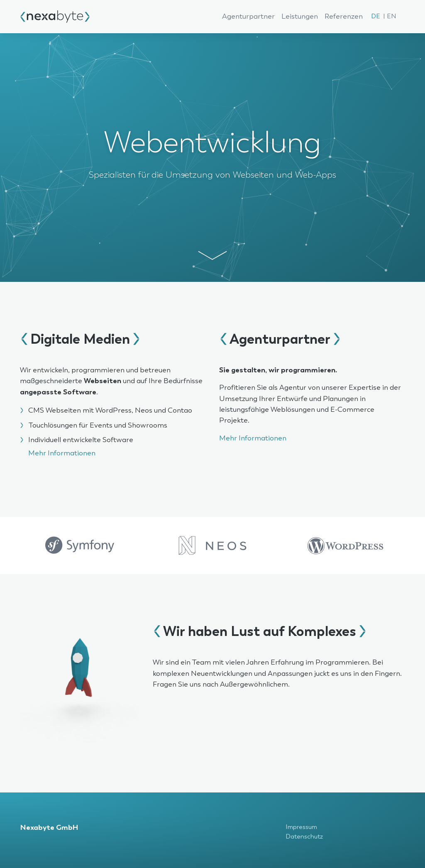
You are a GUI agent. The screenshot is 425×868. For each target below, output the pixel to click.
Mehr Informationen (62, 453)
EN (391, 16)
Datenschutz (304, 837)
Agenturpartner (248, 17)
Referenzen (344, 17)
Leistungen (300, 17)
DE (376, 16)
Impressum (301, 827)
